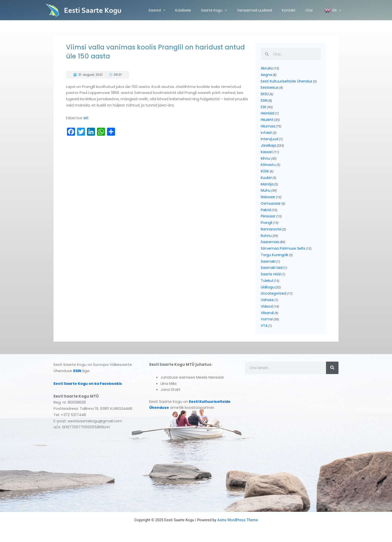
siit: (86, 118)
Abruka (267, 68)
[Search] (332, 368)
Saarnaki (268, 261)
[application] (163, 10)
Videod (267, 306)
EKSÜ (265, 94)
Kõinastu (268, 165)
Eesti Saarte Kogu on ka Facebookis (89, 383)
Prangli (266, 223)
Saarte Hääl (271, 274)
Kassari (267, 152)
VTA (264, 326)
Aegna (266, 75)
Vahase (267, 300)
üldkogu (268, 287)
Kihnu (265, 158)
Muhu (266, 190)
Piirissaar (268, 216)
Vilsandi (267, 313)
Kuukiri (266, 178)
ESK (264, 107)
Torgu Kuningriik (274, 255)
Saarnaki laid (272, 268)
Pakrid (266, 210)
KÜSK (265, 171)
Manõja (267, 184)
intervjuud (269, 139)
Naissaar (268, 197)
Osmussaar (271, 203)
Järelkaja (268, 145)
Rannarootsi (271, 229)
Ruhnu (266, 236)
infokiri (266, 133)
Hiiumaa (268, 126)
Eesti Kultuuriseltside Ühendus (286, 81)
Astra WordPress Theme (238, 520)
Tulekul (267, 281)
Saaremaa (270, 242)
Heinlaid (267, 113)
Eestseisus (270, 87)
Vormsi (267, 319)
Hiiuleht (267, 120)
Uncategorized (273, 293)
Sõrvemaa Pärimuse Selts (283, 248)
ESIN (264, 100)
